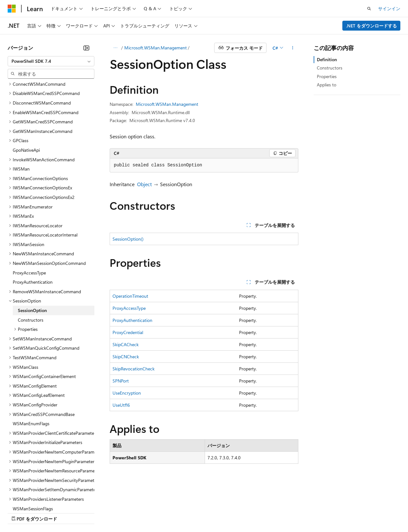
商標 (295, 512)
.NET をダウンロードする (372, 26)
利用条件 (274, 512)
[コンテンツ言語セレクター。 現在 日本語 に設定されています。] (21, 497)
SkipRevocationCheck (134, 369)
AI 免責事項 (19, 512)
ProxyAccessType (129, 308)
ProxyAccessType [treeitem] (29, 217)
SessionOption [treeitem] (32, 255)
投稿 (112, 512)
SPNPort (121, 381)
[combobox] (51, 61)
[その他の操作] (293, 48)
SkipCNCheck (126, 357)
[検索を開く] (369, 9)
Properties (327, 76)
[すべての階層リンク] (115, 48)
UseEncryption (127, 393)
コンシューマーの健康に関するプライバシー (208, 512)
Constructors (330, 68)
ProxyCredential (128, 332)
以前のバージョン (56, 512)
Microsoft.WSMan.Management (156, 48)
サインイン (389, 8)
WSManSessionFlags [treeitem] (33, 453)
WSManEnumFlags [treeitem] (31, 368)
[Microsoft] (12, 9)
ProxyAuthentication (132, 320)
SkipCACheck (126, 344)
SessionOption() (128, 239)
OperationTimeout (130, 296)
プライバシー (138, 512)
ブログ (89, 512)
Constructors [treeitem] (31, 264)
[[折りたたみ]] (86, 48)
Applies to (327, 85)
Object (144, 184)
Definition (327, 59)
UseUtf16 (121, 405)
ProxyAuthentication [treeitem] (33, 226)
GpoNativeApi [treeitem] (26, 95)
